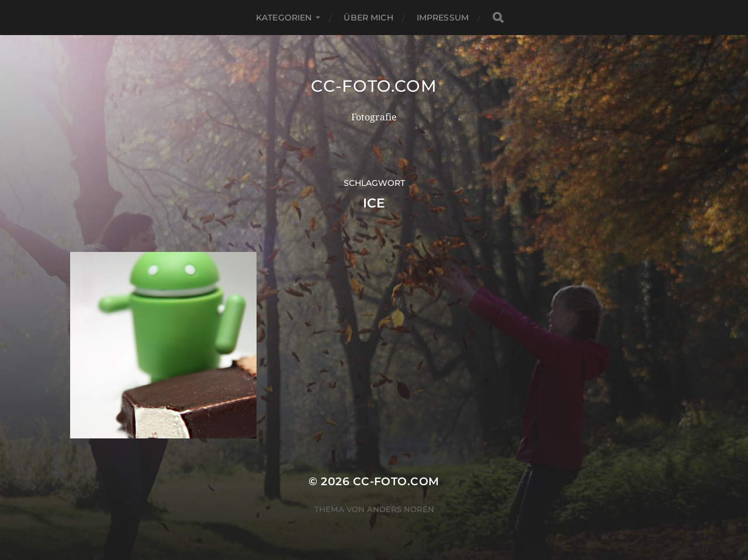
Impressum (443, 18)
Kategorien (284, 18)
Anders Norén (401, 509)
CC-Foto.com (374, 86)
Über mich (368, 18)
